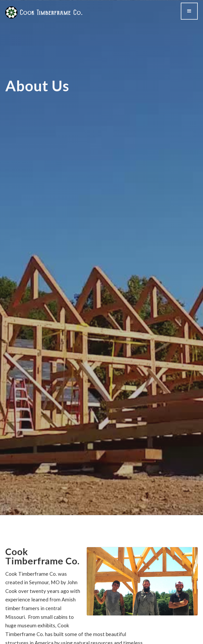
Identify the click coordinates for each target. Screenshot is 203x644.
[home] (44, 12)
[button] (189, 11)
